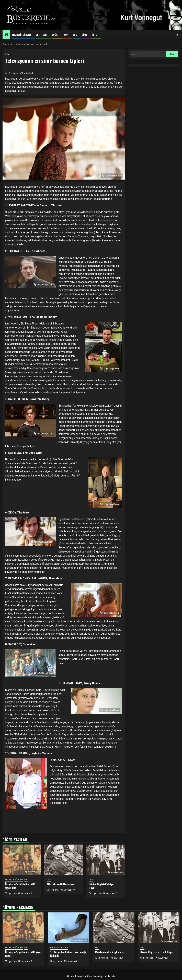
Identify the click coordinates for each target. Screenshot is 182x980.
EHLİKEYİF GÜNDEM (21, 35)
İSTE (95, 35)
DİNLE (85, 35)
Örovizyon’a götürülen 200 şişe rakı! (20, 886)
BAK (75, 35)
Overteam (93, 976)
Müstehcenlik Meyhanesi (61, 884)
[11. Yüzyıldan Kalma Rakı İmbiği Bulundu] (69, 928)
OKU (66, 35)
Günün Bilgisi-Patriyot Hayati (102, 886)
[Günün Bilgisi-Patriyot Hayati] (105, 860)
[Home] (6, 35)
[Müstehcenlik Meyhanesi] (64, 860)
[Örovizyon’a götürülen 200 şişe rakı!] (22, 860)
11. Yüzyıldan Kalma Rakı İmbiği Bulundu (68, 954)
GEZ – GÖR (41, 35)
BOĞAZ (55, 35)
